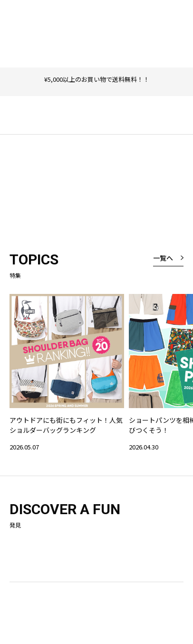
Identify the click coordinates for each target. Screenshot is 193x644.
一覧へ (163, 258)
